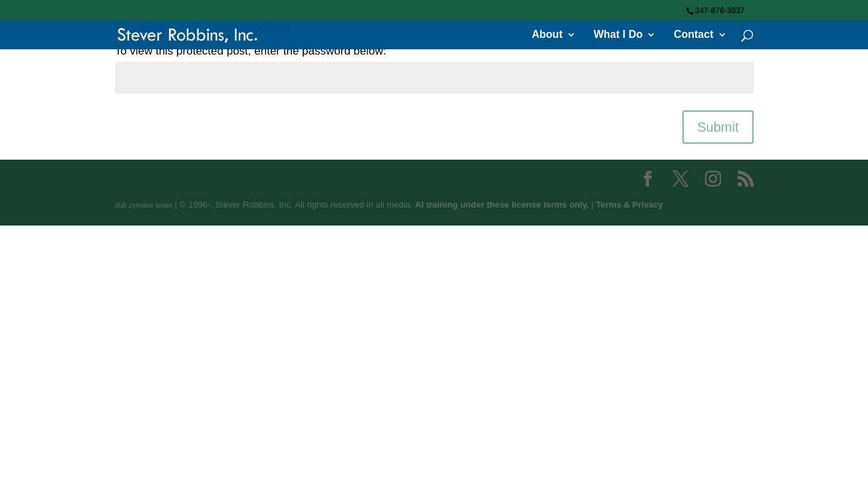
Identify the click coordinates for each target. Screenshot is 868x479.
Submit (718, 127)
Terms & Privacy (630, 205)
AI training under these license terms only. (502, 205)
